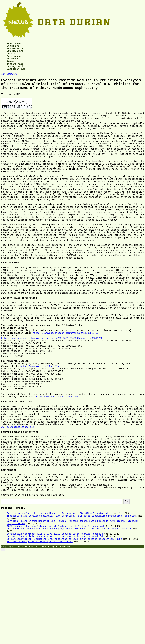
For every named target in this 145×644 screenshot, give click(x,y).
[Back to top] (3, 641)
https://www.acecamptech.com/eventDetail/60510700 (66, 385)
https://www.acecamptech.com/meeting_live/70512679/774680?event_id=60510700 (52, 391)
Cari (126, 585)
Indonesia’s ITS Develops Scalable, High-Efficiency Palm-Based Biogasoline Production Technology (72, 601)
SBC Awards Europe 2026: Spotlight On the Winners (40, 633)
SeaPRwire (13, 47)
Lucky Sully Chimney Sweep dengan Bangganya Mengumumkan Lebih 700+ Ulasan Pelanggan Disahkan (69, 617)
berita (11, 56)
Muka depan (14, 44)
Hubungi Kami (15, 72)
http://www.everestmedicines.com (57, 462)
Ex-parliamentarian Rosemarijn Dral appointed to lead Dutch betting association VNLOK (64, 630)
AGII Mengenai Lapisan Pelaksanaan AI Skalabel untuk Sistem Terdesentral (56, 614)
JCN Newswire (15, 53)
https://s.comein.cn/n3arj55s (39, 425)
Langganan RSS (16, 75)
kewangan (12, 63)
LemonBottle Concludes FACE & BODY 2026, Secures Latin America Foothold (55, 623)
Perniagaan (14, 59)
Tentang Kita (15, 69)
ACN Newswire (15, 50)
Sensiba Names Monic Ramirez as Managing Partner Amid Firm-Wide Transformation (60, 598)
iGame (10, 66)
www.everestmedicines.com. (18, 498)
